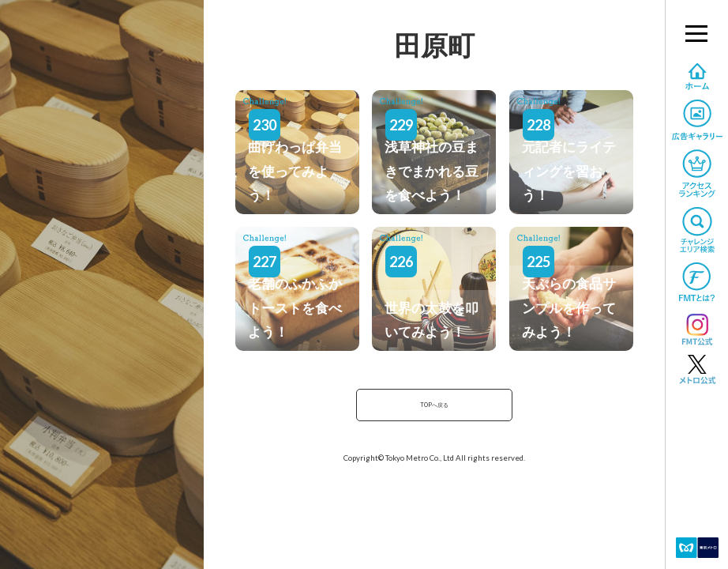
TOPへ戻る (434, 407)
